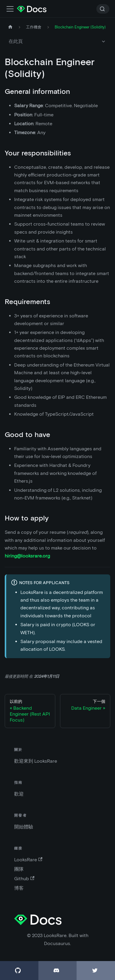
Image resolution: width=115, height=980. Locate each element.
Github (24, 879)
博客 (19, 888)
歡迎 (19, 794)
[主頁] (10, 27)
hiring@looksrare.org (27, 556)
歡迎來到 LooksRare (36, 761)
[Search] (103, 9)
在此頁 (16, 41)
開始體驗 (24, 827)
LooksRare (28, 860)
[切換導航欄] (10, 9)
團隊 (19, 869)
